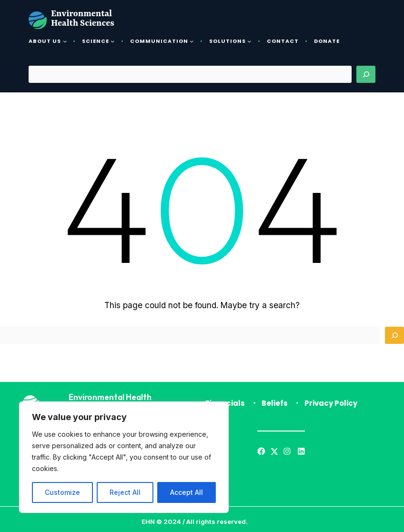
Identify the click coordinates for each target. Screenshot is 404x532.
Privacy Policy (331, 403)
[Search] (366, 74)
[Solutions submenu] (249, 41)
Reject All (125, 492)
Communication (159, 41)
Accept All (187, 492)
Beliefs (275, 403)
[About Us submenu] (65, 41)
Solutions (227, 41)
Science (96, 41)
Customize (62, 492)
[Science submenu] (112, 41)
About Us (45, 41)
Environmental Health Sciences (83, 19)
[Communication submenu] (192, 41)
